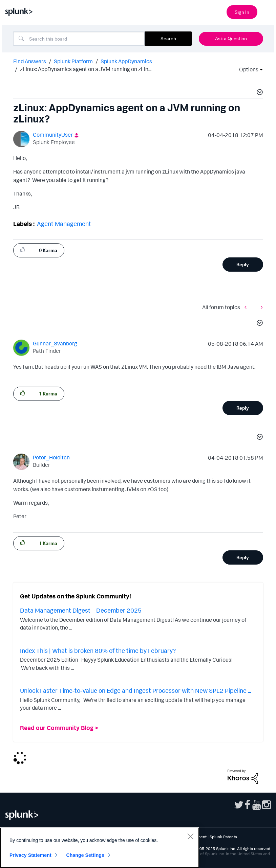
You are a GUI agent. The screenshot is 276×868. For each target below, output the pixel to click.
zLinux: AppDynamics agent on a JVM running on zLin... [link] (86, 69)
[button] (259, 93)
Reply (243, 264)
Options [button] (247, 69)
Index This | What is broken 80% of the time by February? (98, 650)
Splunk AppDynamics (126, 61)
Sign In (242, 12)
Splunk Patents (223, 837)
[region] (100, 848)
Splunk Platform (73, 61)
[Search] (79, 39)
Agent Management (64, 224)
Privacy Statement (30, 855)
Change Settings (85, 855)
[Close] (190, 836)
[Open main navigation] (267, 11)
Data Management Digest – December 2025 (81, 610)
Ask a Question (231, 38)
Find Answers (30, 61)
